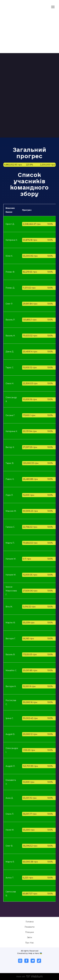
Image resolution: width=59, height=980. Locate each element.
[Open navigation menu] (53, 7)
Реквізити (30, 927)
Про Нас (29, 943)
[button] (20, 961)
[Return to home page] (14, 7)
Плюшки (29, 932)
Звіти (29, 937)
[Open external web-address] (28, 39)
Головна (30, 922)
